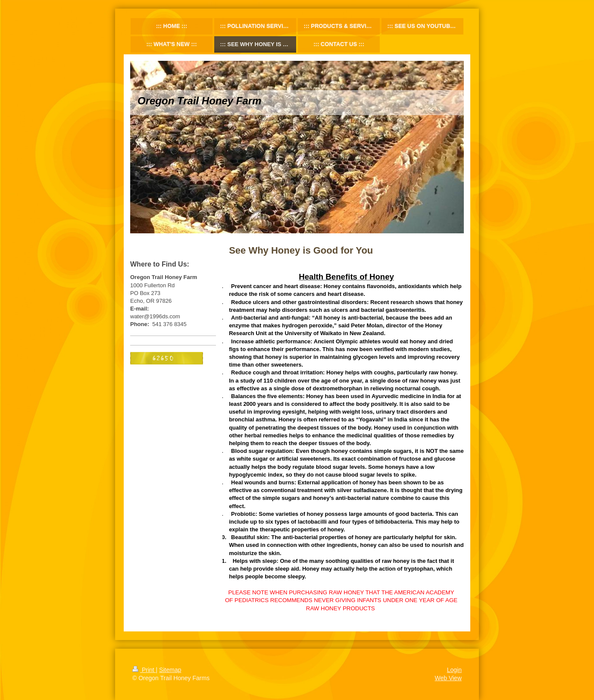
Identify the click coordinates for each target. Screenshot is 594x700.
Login (454, 670)
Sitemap (170, 670)
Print (144, 670)
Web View (448, 678)
